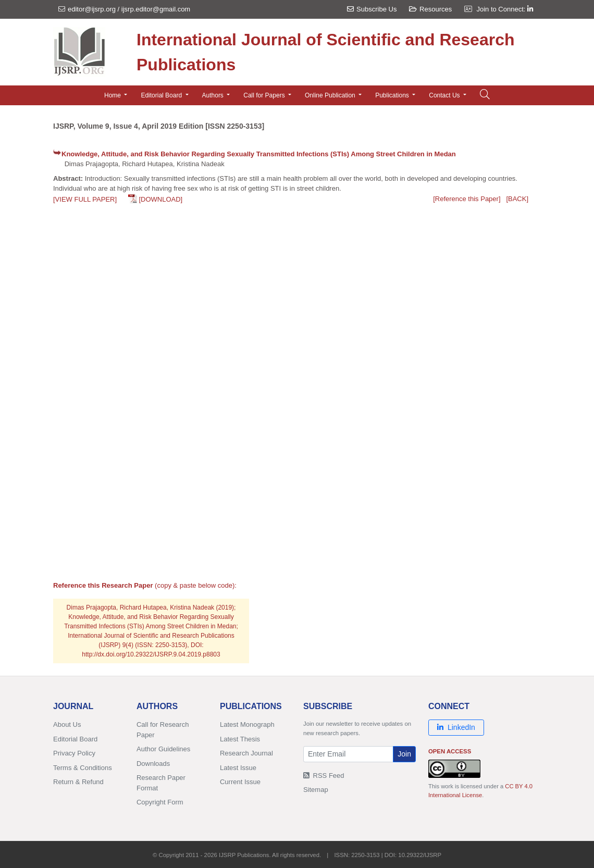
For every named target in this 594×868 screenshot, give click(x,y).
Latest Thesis (240, 739)
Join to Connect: (505, 9)
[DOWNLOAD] (160, 199)
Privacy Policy (74, 753)
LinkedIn (456, 727)
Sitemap (316, 790)
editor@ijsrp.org (92, 9)
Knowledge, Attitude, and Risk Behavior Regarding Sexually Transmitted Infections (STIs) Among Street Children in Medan (259, 154)
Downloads (153, 764)
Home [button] (113, 95)
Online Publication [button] (331, 95)
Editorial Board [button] (162, 95)
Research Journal (246, 753)
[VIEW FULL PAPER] (85, 199)
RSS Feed (324, 776)
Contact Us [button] (445, 95)
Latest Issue (238, 768)
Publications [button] (393, 95)
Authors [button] (214, 95)
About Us (67, 724)
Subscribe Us (372, 9)
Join (404, 754)
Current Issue (240, 782)
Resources (430, 9)
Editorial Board (75, 739)
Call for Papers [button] (265, 95)
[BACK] (517, 199)
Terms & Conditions (83, 768)
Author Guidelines (163, 749)
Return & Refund (78, 782)
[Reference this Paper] (467, 199)
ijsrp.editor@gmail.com (156, 9)
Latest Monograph (247, 724)
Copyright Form (160, 802)
